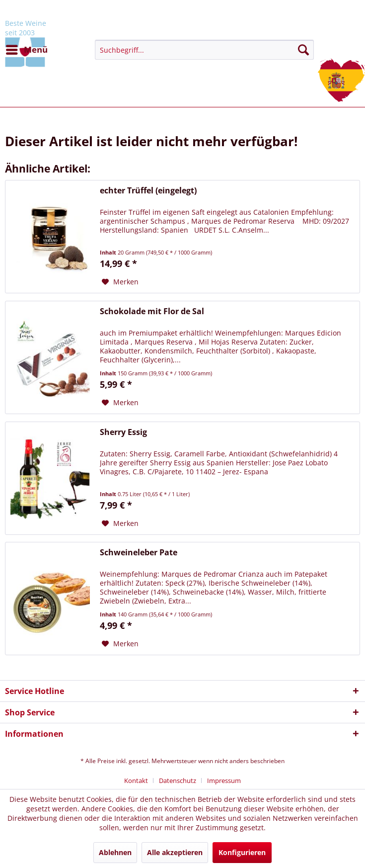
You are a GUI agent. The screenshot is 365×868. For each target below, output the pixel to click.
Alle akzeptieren (175, 852)
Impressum (224, 781)
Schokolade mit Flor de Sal (152, 311)
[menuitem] (26, 50)
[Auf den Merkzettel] (120, 282)
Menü (27, 48)
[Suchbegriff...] (204, 50)
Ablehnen (115, 852)
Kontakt (136, 781)
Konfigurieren (242, 852)
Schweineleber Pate (139, 553)
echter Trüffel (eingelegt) (148, 191)
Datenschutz (178, 781)
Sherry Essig (123, 432)
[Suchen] (303, 50)
